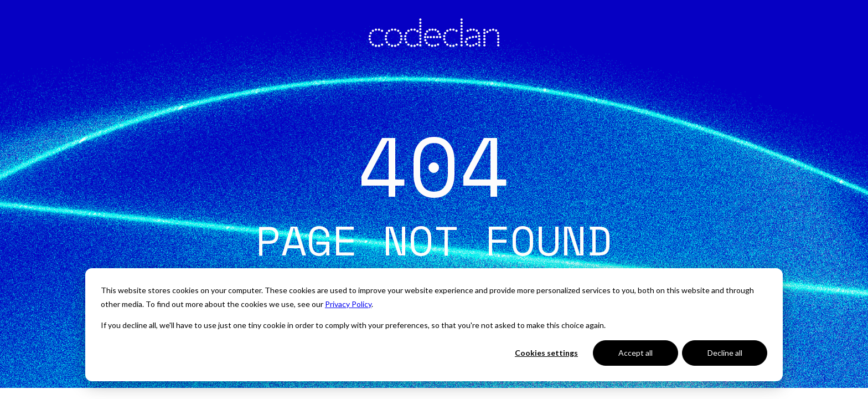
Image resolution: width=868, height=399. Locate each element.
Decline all (725, 353)
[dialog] (434, 325)
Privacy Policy (348, 304)
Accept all (635, 353)
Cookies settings (546, 353)
